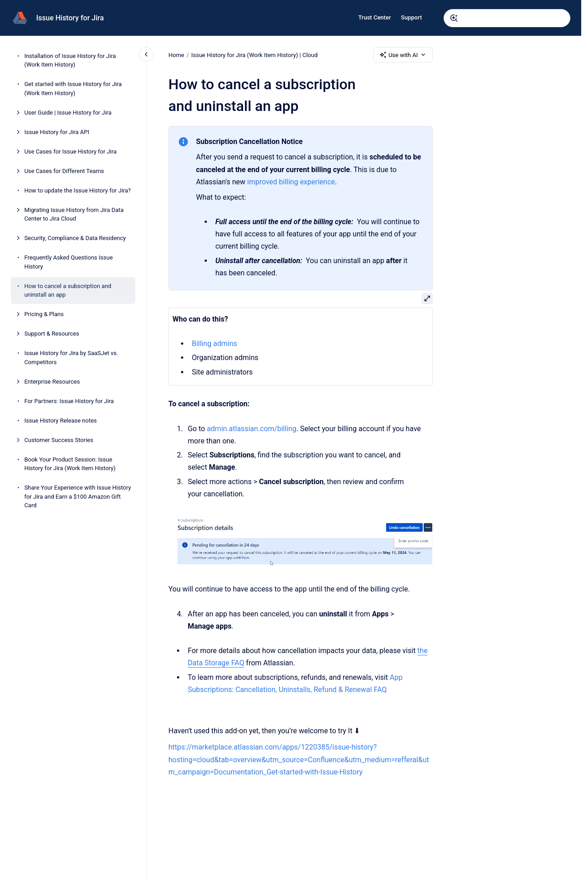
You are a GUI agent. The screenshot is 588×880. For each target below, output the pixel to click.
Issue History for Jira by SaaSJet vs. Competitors (71, 358)
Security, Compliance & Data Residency (75, 238)
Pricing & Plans (44, 314)
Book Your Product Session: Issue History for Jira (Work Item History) (70, 464)
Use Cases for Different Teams (64, 171)
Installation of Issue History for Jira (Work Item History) (70, 60)
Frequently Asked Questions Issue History (69, 262)
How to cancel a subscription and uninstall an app (68, 291)
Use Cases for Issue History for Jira (71, 151)
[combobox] (507, 18)
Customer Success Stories (59, 440)
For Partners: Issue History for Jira (69, 401)
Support (411, 17)
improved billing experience (291, 182)
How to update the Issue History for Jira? (78, 190)
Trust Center (374, 17)
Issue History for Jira (70, 18)
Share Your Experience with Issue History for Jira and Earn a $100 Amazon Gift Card (78, 496)
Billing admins (214, 344)
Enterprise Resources (52, 382)
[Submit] (454, 18)
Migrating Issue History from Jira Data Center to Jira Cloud (74, 214)
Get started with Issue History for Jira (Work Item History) (73, 89)
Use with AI (403, 55)
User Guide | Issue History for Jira (68, 113)
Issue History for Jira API (57, 132)
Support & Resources (52, 334)
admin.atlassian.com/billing (252, 429)
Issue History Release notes (61, 421)
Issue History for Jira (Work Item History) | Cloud (254, 55)
